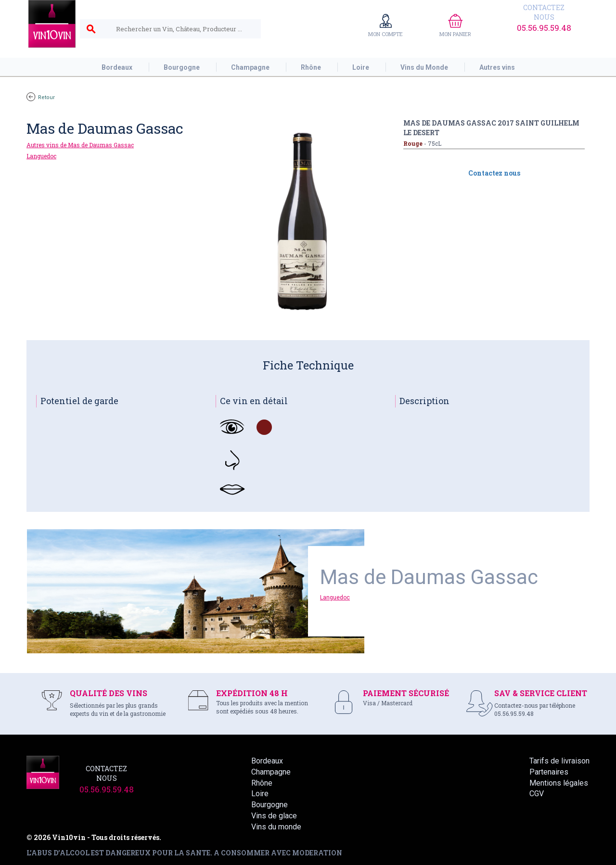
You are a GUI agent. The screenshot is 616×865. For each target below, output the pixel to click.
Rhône (262, 783)
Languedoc (41, 156)
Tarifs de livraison (559, 761)
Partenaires (549, 772)
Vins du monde (276, 827)
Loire (260, 794)
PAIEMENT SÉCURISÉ (406, 693)
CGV (537, 794)
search (91, 29)
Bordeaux (267, 761)
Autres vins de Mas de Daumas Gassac (80, 145)
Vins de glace (274, 816)
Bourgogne (269, 805)
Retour (41, 98)
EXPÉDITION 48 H (252, 693)
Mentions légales (559, 783)
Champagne (271, 772)
